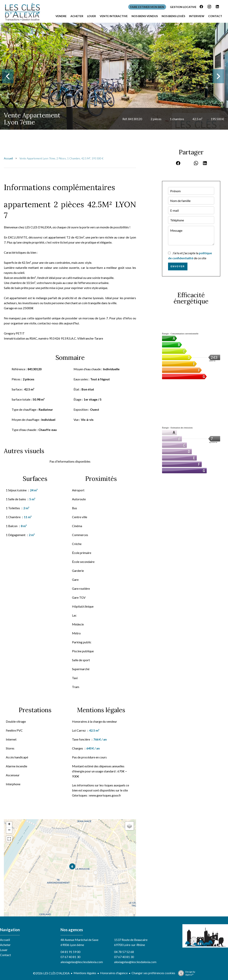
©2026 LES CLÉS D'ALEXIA (51, 973)
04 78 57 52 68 (124, 952)
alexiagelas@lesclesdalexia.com (82, 962)
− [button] (9, 830)
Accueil (8, 158)
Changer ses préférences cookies (153, 973)
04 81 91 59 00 (70, 952)
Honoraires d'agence (114, 973)
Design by (186, 973)
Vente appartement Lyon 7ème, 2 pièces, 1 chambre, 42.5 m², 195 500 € (61, 158)
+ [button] (9, 825)
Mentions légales (85, 973)
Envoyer (178, 266)
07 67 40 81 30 (70, 957)
